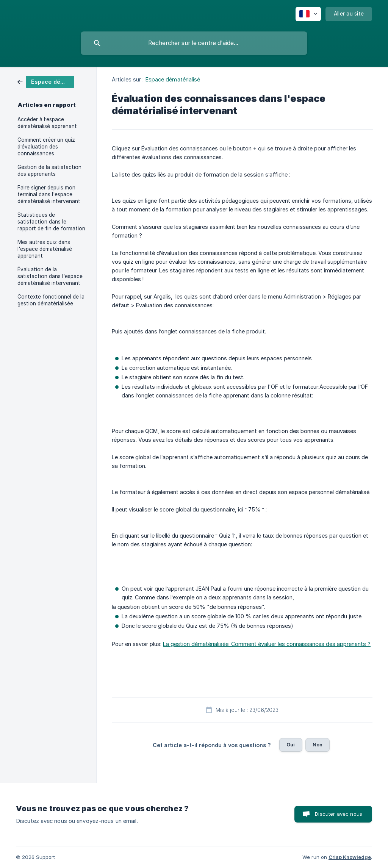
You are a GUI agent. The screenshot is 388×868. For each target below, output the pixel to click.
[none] (308, 14)
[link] (46, 81)
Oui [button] (291, 744)
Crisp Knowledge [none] (350, 857)
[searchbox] (194, 43)
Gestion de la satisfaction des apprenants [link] (49, 170)
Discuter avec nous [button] (339, 814)
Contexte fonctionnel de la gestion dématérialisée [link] (51, 300)
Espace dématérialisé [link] (173, 79)
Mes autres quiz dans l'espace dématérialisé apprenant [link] (45, 249)
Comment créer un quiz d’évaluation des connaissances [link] (46, 147)
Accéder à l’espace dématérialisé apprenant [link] (47, 123)
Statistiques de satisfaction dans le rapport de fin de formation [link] (51, 222)
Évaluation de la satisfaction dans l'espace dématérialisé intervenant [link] (50, 276)
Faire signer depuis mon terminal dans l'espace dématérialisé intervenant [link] (49, 194)
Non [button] (318, 744)
